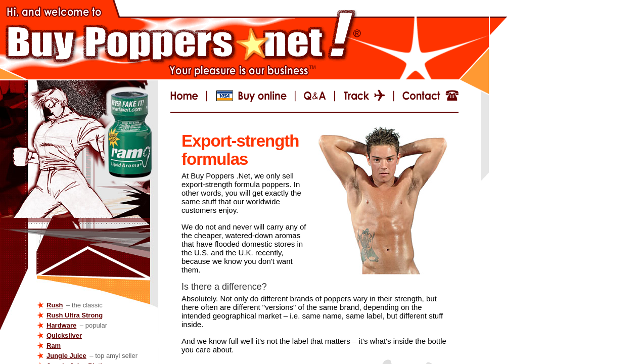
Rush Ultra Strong (75, 315)
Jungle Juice (66, 356)
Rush (55, 305)
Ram (54, 346)
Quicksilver (64, 335)
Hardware (61, 325)
